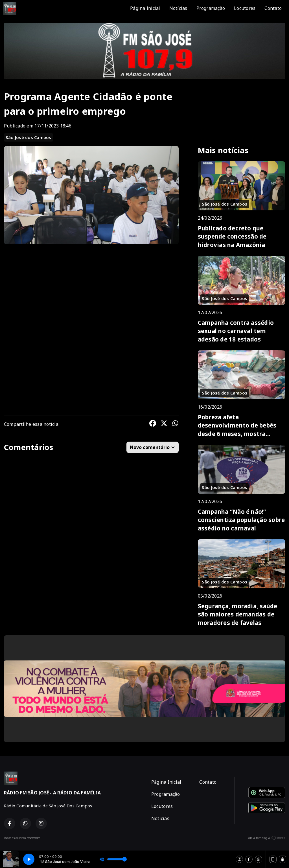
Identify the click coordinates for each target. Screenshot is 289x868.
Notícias (178, 8)
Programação (211, 8)
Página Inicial (145, 8)
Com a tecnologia (266, 838)
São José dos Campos (29, 137)
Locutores (245, 8)
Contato (273, 8)
